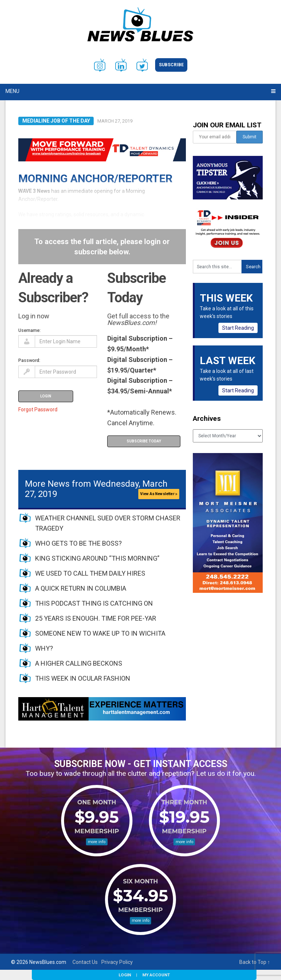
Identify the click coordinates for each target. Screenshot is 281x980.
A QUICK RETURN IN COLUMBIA (81, 588)
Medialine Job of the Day (56, 121)
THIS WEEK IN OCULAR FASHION (83, 678)
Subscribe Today (144, 441)
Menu (12, 91)
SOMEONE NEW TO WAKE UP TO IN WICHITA (100, 633)
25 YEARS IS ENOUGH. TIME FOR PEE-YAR (96, 618)
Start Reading (238, 328)
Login (125, 975)
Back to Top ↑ (255, 962)
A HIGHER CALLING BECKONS (79, 663)
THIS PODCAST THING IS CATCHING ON (94, 603)
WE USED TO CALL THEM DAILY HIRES (90, 573)
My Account (156, 975)
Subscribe (171, 65)
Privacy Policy (117, 962)
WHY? (44, 648)
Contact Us (85, 962)
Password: (29, 360)
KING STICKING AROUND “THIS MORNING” (97, 558)
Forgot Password (38, 409)
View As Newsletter (159, 494)
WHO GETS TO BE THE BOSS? (78, 543)
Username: (29, 330)
